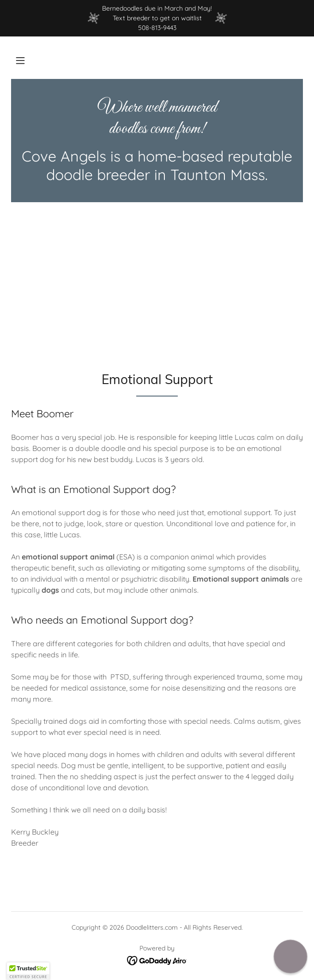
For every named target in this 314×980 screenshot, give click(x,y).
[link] (157, 118)
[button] (20, 60)
